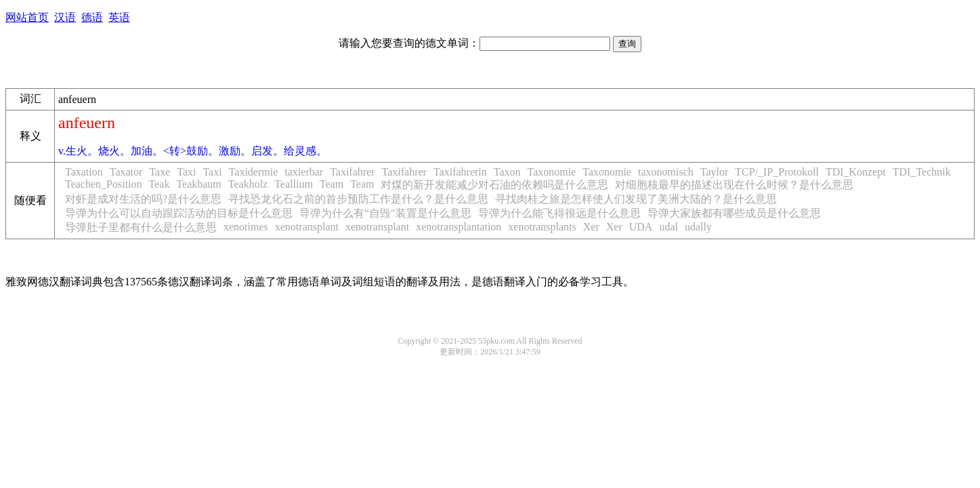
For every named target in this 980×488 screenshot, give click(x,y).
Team (332, 184)
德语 (92, 17)
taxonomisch (666, 172)
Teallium (294, 184)
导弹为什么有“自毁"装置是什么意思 (385, 213)
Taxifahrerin (460, 172)
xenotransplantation (459, 227)
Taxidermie (254, 172)
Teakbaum (198, 184)
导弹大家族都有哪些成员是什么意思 (734, 213)
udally (698, 227)
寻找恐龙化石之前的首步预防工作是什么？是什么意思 (358, 199)
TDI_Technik (922, 172)
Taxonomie (552, 172)
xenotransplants (542, 227)
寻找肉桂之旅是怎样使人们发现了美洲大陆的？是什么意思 (636, 199)
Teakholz (248, 184)
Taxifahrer (352, 172)
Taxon (507, 172)
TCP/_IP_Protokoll (777, 172)
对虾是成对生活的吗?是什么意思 (143, 199)
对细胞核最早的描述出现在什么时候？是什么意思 (734, 185)
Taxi (186, 172)
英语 (119, 17)
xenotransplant (307, 227)
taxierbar (304, 172)
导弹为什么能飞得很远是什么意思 (559, 213)
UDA (641, 227)
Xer (591, 227)
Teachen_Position (104, 184)
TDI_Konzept (856, 172)
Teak (159, 184)
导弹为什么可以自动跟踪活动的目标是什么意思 (179, 213)
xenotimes (246, 227)
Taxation (84, 172)
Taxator (126, 172)
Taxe (159, 172)
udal (668, 227)
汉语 (65, 17)
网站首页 (27, 17)
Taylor (715, 172)
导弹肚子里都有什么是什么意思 (141, 227)
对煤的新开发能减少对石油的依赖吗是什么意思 (494, 185)
